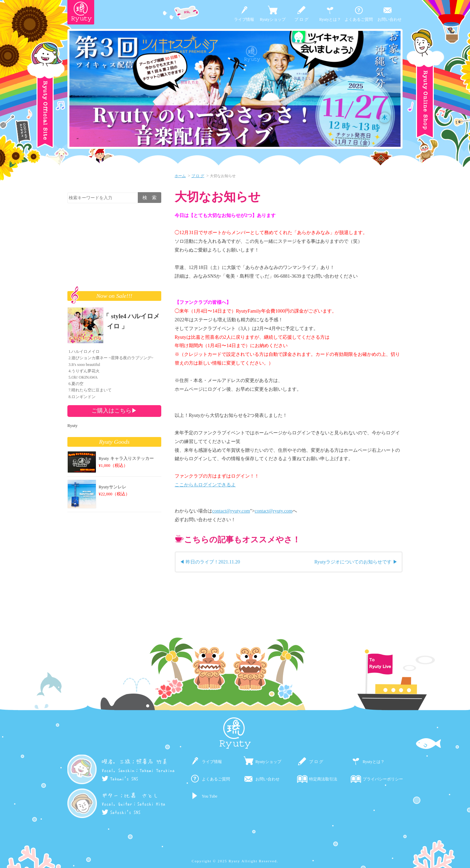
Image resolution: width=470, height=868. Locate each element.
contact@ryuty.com (231, 511)
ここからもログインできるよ (205, 485)
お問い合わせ (390, 19)
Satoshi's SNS (121, 812)
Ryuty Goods (114, 442)
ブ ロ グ (301, 19)
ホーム (180, 176)
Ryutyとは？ (330, 19)
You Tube (210, 796)
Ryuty (72, 426)
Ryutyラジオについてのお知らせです (353, 562)
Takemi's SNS (120, 779)
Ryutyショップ (273, 19)
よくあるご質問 (359, 19)
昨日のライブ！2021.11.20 (213, 562)
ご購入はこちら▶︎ (114, 411)
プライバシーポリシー (383, 779)
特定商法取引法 (323, 779)
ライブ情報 (244, 19)
